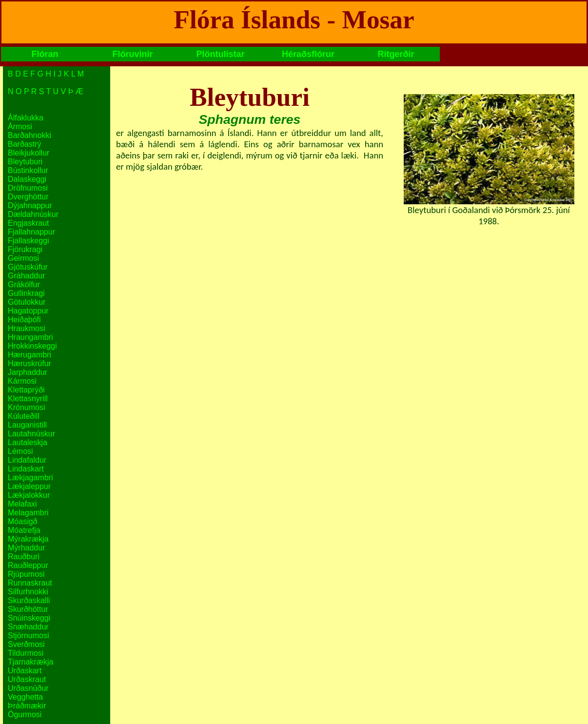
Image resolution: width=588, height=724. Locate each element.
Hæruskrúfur (29, 363)
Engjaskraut (29, 223)
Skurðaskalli (29, 600)
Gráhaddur (27, 276)
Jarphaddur (28, 372)
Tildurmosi (26, 653)
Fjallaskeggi (28, 241)
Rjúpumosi (26, 574)
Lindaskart (26, 469)
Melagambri (28, 513)
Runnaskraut (30, 583)
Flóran (45, 54)
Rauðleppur (28, 565)
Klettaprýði (26, 390)
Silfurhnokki (28, 592)
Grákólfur (24, 284)
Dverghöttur (28, 197)
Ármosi (20, 127)
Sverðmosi (26, 644)
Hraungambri (30, 337)
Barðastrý (24, 144)
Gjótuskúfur (28, 267)
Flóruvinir (132, 54)
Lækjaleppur (29, 486)
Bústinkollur (28, 170)
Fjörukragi (25, 249)
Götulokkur (27, 302)
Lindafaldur (27, 460)
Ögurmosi (25, 714)
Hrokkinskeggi (32, 346)
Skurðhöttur (28, 609)
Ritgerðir (396, 54)
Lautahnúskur (31, 434)
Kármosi (22, 381)
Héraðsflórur (308, 54)
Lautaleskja (28, 442)
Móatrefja (24, 530)
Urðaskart (25, 671)
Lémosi (20, 451)
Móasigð (22, 521)
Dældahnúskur (33, 214)
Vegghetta (25, 697)
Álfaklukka (26, 118)
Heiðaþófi (24, 320)
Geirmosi (23, 258)
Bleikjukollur (29, 153)
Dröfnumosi (28, 188)
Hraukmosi (26, 328)
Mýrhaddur (26, 548)
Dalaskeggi (27, 179)
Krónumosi (26, 407)
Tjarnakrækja (30, 662)
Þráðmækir (27, 706)
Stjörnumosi (28, 636)
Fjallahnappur (31, 232)
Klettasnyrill (28, 399)
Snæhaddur (28, 627)
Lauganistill (27, 425)
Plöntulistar (220, 54)
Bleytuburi (25, 162)
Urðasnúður (28, 688)
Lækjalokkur (29, 495)
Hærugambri (29, 355)
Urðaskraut (27, 679)
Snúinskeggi (29, 618)
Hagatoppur (28, 311)
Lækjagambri (30, 478)
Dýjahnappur (30, 205)
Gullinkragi (26, 293)
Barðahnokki (29, 135)
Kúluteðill (24, 416)
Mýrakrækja (28, 539)
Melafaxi (22, 504)
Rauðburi (24, 557)
